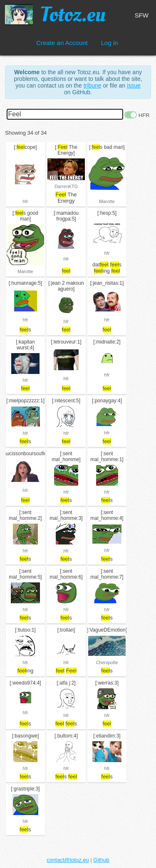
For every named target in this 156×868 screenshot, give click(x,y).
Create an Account (62, 43)
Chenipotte (107, 662)
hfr (26, 201)
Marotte (107, 201)
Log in (110, 43)
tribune (93, 85)
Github (101, 860)
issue (134, 85)
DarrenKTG (66, 186)
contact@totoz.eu (68, 860)
